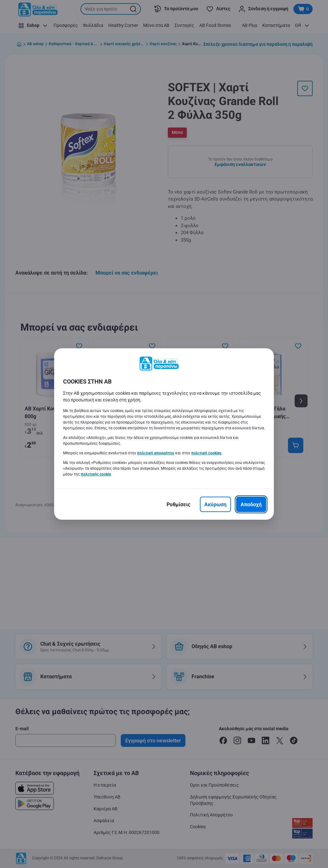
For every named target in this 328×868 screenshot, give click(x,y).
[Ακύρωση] (215, 504)
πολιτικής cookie (96, 474)
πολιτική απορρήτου (156, 453)
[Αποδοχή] (251, 504)
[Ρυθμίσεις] (178, 504)
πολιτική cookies (206, 453)
